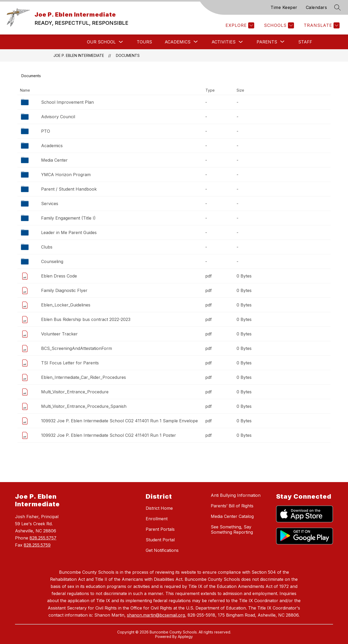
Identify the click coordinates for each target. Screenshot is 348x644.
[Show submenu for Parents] (267, 42)
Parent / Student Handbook (69, 189)
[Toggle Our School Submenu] (121, 42)
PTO (46, 131)
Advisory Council (58, 117)
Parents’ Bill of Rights (232, 506)
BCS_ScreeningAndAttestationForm (77, 348)
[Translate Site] (321, 25)
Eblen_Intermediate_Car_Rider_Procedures (84, 377)
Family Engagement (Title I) (68, 218)
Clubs (47, 247)
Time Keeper (284, 7)
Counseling (52, 261)
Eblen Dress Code (59, 276)
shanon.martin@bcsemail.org (156, 615)
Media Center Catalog (232, 516)
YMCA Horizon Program (66, 175)
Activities (224, 42)
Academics (52, 146)
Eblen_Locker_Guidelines (66, 305)
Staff (305, 42)
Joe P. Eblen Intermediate (79, 55)
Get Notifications (162, 550)
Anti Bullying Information (236, 495)
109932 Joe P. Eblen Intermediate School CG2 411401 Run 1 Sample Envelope (119, 421)
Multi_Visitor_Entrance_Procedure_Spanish (84, 406)
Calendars (317, 7)
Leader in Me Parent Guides (69, 232)
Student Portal (160, 540)
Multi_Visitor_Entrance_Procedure (75, 392)
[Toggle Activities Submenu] (241, 42)
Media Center (54, 160)
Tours (144, 42)
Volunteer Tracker (59, 334)
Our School (101, 42)
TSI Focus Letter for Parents (70, 363)
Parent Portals (160, 529)
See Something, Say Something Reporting (232, 529)
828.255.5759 (37, 545)
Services (50, 204)
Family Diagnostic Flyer (64, 290)
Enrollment (157, 519)
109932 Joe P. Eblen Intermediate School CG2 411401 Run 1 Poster (109, 435)
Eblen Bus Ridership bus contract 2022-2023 (86, 319)
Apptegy (185, 636)
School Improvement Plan (67, 102)
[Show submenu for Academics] (178, 42)
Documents (128, 55)
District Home (159, 508)
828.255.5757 (43, 538)
